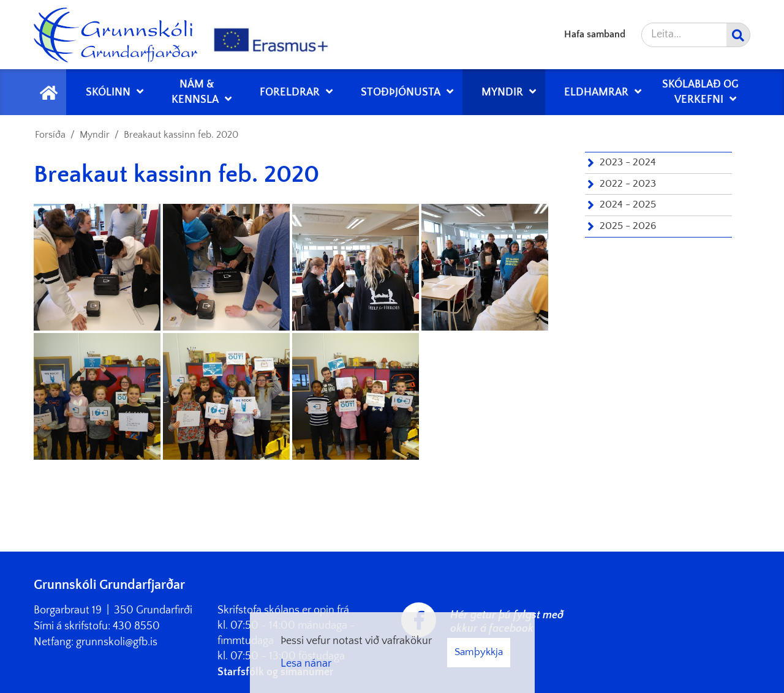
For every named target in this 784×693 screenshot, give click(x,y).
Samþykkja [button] (479, 652)
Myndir (95, 135)
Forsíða (50, 135)
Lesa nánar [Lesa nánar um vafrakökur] (306, 664)
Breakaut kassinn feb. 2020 (181, 135)
